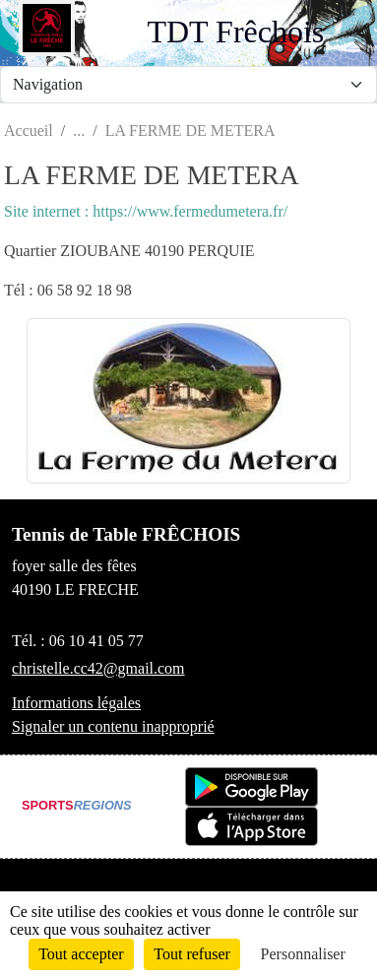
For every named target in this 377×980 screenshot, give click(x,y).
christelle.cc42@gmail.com (98, 668)
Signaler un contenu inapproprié (113, 726)
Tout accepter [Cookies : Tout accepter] (81, 954)
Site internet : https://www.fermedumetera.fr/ (146, 211)
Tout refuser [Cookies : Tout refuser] (192, 954)
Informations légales (76, 703)
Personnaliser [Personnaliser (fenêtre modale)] (303, 954)
